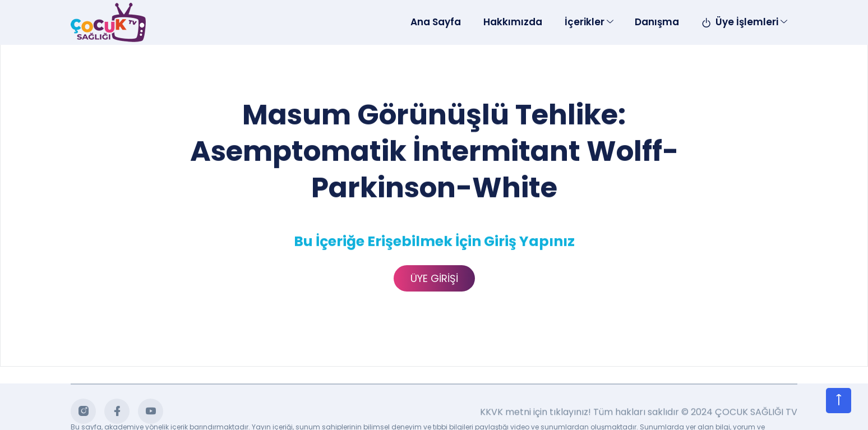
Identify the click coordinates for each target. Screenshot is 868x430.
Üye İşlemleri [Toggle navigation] (740, 22)
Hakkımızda (513, 22)
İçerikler (585, 22)
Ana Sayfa (436, 22)
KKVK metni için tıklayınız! (535, 413)
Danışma (657, 22)
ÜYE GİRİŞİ (434, 278)
